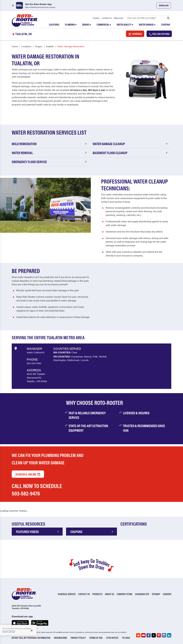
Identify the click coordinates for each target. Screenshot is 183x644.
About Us (110, 594)
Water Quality (125, 24)
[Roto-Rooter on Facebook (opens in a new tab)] (149, 635)
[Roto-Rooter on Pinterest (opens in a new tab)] (159, 635)
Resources (119, 18)
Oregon (39, 46)
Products (97, 594)
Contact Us (107, 18)
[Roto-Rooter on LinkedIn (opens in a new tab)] (169, 635)
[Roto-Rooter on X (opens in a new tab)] (154, 635)
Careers (96, 18)
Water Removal (50, 153)
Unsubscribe (60, 638)
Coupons (166, 24)
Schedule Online (28, 474)
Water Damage (147, 24)
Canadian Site (142, 594)
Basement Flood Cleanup (131, 153)
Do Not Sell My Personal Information (31, 638)
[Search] (148, 18)
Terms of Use (96, 638)
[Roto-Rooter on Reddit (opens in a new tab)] (138, 635)
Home (15, 46)
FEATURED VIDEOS (38, 532)
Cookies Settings (9, 631)
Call (159, 34)
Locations (54, 24)
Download (164, 5)
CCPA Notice (112, 638)
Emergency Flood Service (50, 162)
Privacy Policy (78, 638)
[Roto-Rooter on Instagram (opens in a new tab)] (164, 635)
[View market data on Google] (16, 348)
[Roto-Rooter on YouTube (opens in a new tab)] (143, 635)
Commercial (104, 24)
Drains (87, 24)
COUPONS (92, 532)
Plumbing (71, 24)
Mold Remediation (50, 144)
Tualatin (50, 46)
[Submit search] (168, 18)
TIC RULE (126, 638)
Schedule (135, 34)
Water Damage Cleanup (131, 144)
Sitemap (156, 594)
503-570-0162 (34, 363)
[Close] (32, 631)
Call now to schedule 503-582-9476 (37, 489)
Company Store (125, 594)
